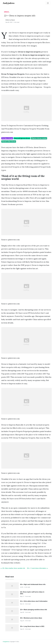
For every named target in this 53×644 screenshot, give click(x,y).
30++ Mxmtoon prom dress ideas (31, 618)
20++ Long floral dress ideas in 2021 (32, 626)
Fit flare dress (7, 138)
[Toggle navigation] (48, 3)
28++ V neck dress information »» (37, 568)
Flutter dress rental (39, 138)
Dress (6, 12)
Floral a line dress (9, 141)
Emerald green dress (22, 138)
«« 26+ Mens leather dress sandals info (13, 568)
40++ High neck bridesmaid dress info (33, 584)
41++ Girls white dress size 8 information (34, 601)
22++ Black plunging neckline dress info (34, 610)
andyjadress (6, 642)
